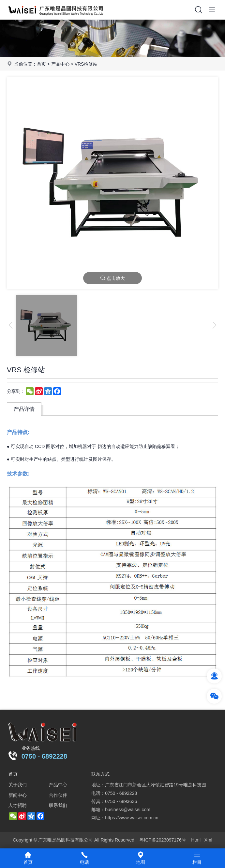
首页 (41, 64)
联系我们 (58, 805)
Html (196, 840)
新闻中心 (18, 795)
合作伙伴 (58, 795)
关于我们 (18, 785)
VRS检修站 (86, 64)
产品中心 (60, 64)
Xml (208, 840)
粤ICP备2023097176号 (163, 840)
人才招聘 (18, 805)
